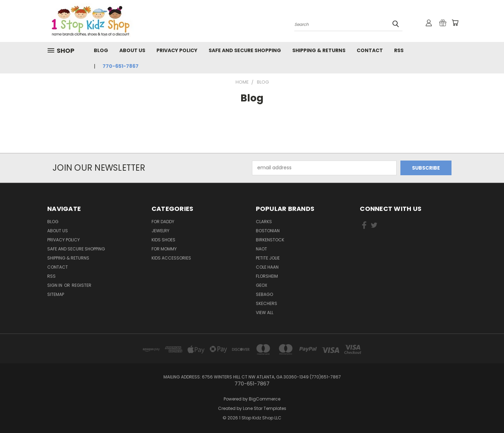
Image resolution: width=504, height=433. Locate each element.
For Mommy (164, 249)
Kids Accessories (171, 258)
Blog (101, 50)
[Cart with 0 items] (455, 23)
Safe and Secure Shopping (245, 50)
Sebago (264, 294)
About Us (132, 50)
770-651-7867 (121, 66)
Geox (261, 285)
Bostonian (268, 231)
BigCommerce (265, 399)
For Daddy (163, 222)
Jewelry (160, 231)
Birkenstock (270, 240)
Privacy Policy (177, 50)
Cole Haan (267, 267)
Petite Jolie (268, 258)
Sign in (55, 285)
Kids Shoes (163, 240)
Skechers (267, 303)
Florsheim (267, 276)
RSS (399, 50)
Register (82, 285)
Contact (370, 50)
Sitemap (56, 294)
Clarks (264, 222)
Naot (261, 249)
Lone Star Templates (265, 408)
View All (265, 313)
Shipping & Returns (319, 50)
